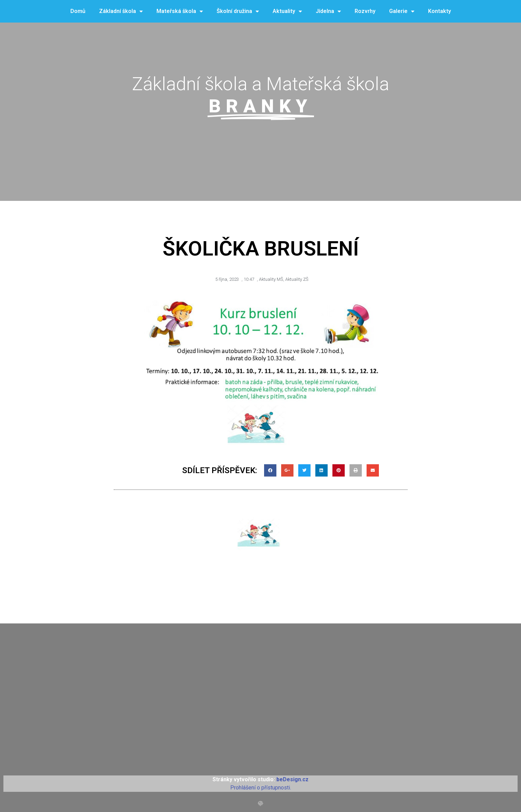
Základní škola (121, 11)
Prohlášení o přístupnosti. (261, 788)
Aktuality (287, 11)
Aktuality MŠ (271, 279)
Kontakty (440, 11)
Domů (78, 11)
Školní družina (238, 11)
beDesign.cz (292, 779)
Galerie (402, 11)
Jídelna (328, 11)
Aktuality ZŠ (297, 279)
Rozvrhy (365, 11)
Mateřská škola (180, 11)
